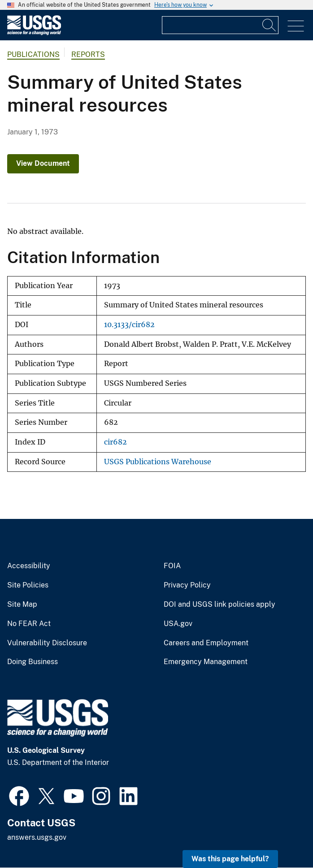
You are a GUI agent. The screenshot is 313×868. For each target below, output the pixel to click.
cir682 (115, 442)
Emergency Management (206, 662)
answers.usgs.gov (37, 837)
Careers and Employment (206, 643)
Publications (33, 54)
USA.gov (178, 624)
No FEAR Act (29, 624)
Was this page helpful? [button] (230, 859)
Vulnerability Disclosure (47, 643)
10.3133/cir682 (129, 325)
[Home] (34, 33)
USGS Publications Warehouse (158, 462)
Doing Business (33, 662)
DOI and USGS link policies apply (220, 605)
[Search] (270, 25)
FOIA (172, 566)
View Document (43, 163)
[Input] (220, 25)
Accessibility (29, 566)
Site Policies (28, 585)
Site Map (22, 605)
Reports (88, 54)
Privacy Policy (187, 585)
